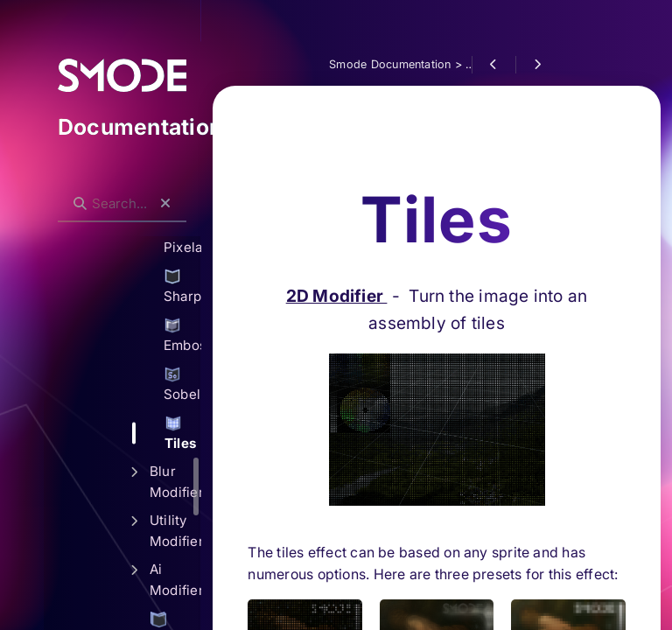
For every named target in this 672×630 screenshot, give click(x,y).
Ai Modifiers (175, 580)
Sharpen (182, 286)
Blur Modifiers (175, 482)
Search (67, 189)
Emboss (182, 335)
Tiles (180, 433)
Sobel (182, 384)
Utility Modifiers (175, 531)
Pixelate (182, 237)
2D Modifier (337, 210)
